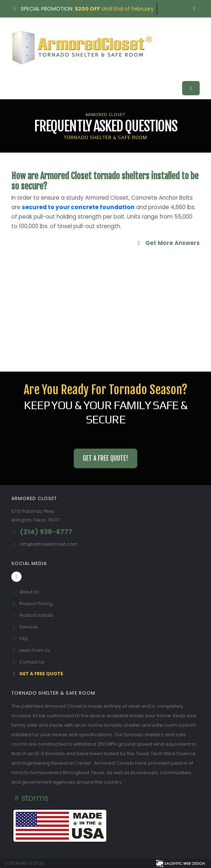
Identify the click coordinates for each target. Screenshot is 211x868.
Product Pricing (33, 604)
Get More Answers (168, 243)
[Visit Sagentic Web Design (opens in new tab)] (180, 863)
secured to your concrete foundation (78, 207)
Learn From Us (32, 650)
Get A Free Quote (38, 674)
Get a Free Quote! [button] (105, 458)
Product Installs (33, 615)
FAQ (20, 639)
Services (26, 627)
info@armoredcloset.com (51, 544)
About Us (26, 592)
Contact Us (28, 662)
